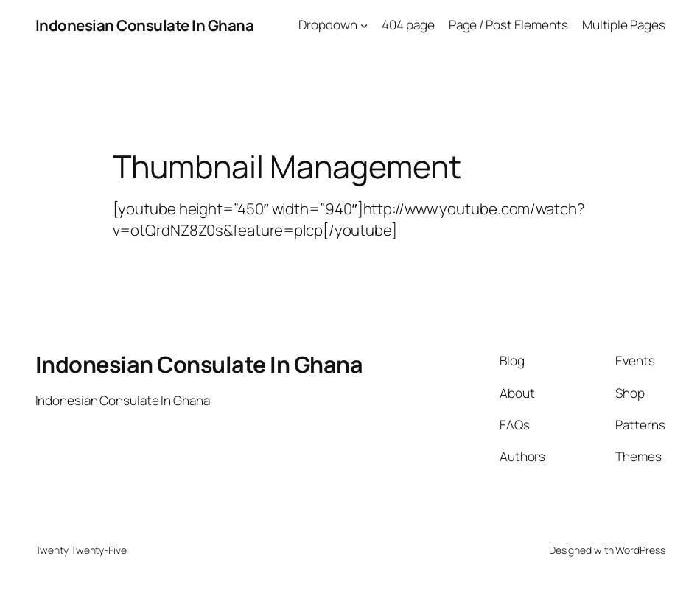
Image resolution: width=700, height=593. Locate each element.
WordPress (640, 550)
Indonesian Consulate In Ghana (145, 25)
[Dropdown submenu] (364, 25)
